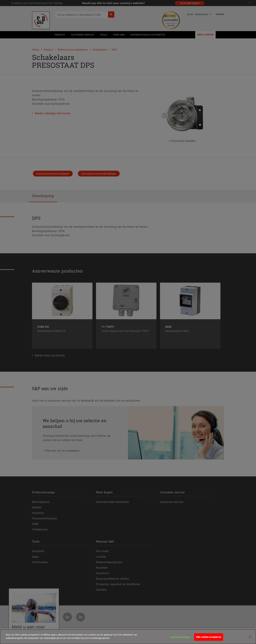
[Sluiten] (250, 637)
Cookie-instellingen (180, 637)
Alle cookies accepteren (209, 637)
